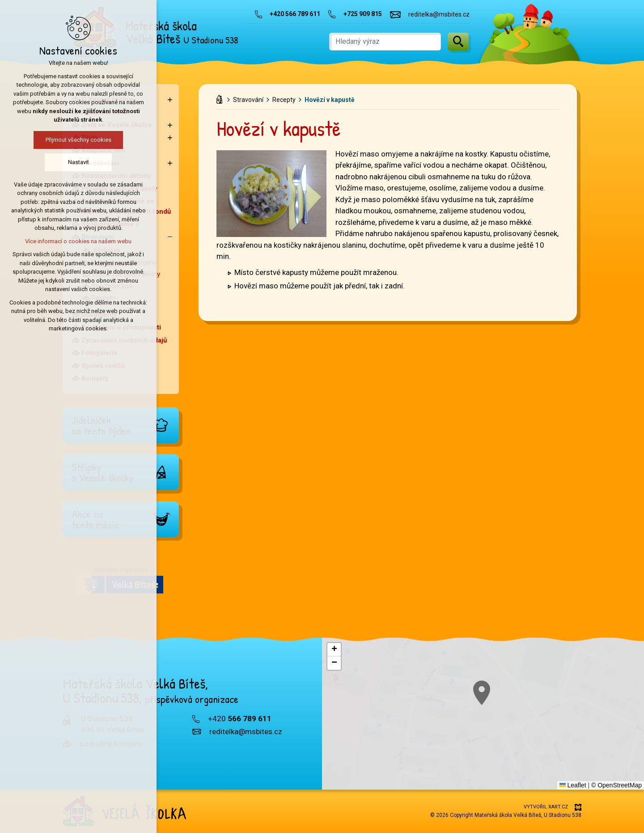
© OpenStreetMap (616, 785)
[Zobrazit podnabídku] (170, 99)
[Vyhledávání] (458, 42)
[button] (334, 650)
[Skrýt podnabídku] (170, 237)
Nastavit (41, 162)
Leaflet (573, 785)
